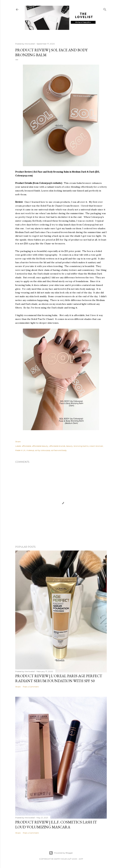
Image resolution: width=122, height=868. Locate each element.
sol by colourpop (43, 450)
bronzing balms (81, 446)
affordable (27, 446)
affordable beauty (40, 446)
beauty (69, 446)
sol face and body (59, 450)
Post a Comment (31, 687)
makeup (30, 450)
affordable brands (57, 446)
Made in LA (20, 450)
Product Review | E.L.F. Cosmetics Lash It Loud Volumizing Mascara (56, 825)
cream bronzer (96, 446)
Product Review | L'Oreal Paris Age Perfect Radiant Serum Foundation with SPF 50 (59, 678)
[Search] (105, 9)
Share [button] (18, 442)
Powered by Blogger (61, 853)
